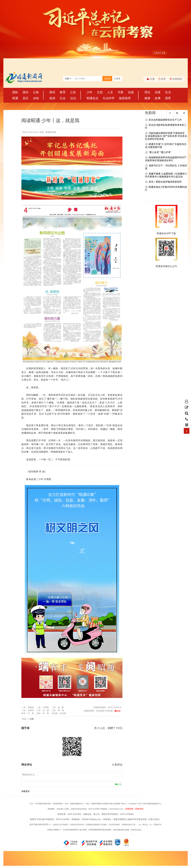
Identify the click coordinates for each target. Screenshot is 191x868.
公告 (73, 92)
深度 (158, 92)
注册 (151, 79)
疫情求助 (139, 809)
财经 (52, 92)
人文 (110, 92)
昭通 (15, 98)
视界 (168, 98)
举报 (118, 711)
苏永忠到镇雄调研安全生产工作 (165, 120)
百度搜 (117, 79)
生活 (168, 92)
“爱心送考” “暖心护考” (160, 152)
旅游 (52, 98)
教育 (63, 92)
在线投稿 (176, 79)
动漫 (131, 92)
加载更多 (26, 791)
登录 (162, 79)
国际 (15, 92)
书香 (120, 92)
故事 (158, 98)
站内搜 (107, 79)
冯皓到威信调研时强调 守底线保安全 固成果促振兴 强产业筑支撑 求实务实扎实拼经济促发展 (166, 136)
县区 (26, 98)
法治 (73, 98)
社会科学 (109, 98)
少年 (90, 92)
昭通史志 (92, 98)
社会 (63, 98)
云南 (36, 92)
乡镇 (36, 98)
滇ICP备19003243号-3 (40, 824)
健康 (147, 98)
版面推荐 (125, 98)
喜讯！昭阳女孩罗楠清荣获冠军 (165, 182)
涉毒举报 (129, 809)
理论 (147, 92)
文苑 (100, 92)
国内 (26, 92)
